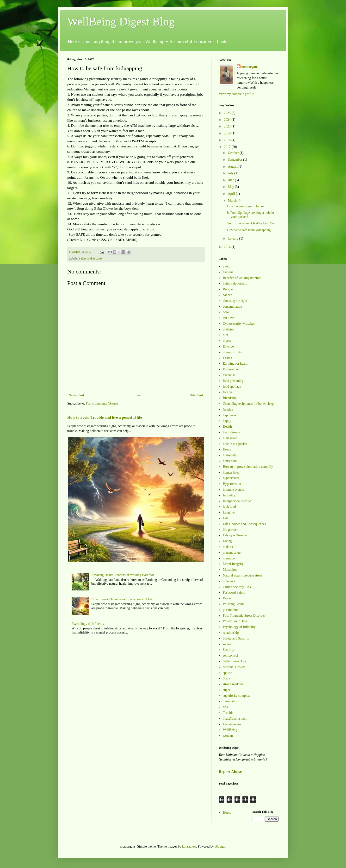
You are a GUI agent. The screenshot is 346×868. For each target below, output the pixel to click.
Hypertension (232, 484)
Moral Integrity (233, 564)
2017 (228, 147)
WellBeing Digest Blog (121, 22)
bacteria (228, 272)
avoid (227, 266)
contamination (233, 307)
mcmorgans (250, 67)
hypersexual (231, 478)
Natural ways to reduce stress (243, 575)
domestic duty (232, 352)
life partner (230, 530)
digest (227, 341)
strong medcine (233, 684)
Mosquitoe (230, 570)
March (233, 200)
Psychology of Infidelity (88, 624)
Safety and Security (91, 259)
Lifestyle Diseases (235, 535)
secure (227, 644)
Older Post (196, 395)
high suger (230, 438)
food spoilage (232, 387)
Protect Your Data (235, 621)
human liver (231, 472)
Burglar (228, 289)
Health (227, 427)
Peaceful (229, 598)
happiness (230, 415)
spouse (228, 673)
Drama (228, 358)
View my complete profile (236, 94)
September (235, 160)
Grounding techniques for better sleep (248, 404)
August (233, 167)
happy (227, 421)
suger (227, 690)
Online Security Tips (237, 587)
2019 (228, 133)
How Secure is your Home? (246, 206)
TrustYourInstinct (235, 719)
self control (231, 656)
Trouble (228, 713)
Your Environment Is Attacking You (251, 223)
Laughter (229, 512)
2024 (228, 120)
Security (229, 650)
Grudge (228, 409)
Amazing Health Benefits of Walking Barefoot (123, 575)
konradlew (189, 846)
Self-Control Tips (235, 661)
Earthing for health (236, 364)
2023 (228, 126)
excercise (229, 375)
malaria (228, 547)
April (232, 194)
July (231, 173)
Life (226, 518)
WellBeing (230, 730)
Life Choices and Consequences (244, 524)
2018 (228, 140)
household (230, 461)
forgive (228, 392)
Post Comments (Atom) (102, 403)
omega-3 (229, 581)
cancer (227, 295)
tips (225, 707)
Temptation (231, 701)
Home (136, 395)
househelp (230, 455)
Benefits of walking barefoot (242, 278)
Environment (232, 369)
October (234, 153)
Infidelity (229, 495)
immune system (234, 490)
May (231, 187)
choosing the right (235, 301)
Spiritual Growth (234, 667)
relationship (231, 633)
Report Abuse (230, 772)
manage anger (232, 553)
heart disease (232, 432)
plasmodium (231, 610)
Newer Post (76, 395)
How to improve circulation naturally (248, 467)
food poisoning (233, 381)
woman (228, 736)
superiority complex (236, 696)
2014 (228, 247)
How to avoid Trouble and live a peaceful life (105, 417)
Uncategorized (233, 724)
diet (226, 335)
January (233, 238)
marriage (229, 558)
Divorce (228, 346)
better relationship (235, 283)
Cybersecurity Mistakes (239, 324)
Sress (227, 678)
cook (226, 312)
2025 (228, 113)
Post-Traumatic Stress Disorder (244, 616)
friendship (230, 398)
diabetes (229, 329)
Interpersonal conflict (237, 501)
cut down (229, 318)
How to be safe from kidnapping (249, 230)
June (231, 180)
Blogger (220, 846)
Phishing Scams (234, 604)
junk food (229, 507)
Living (227, 541)
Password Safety (234, 592)
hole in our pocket (235, 444)
